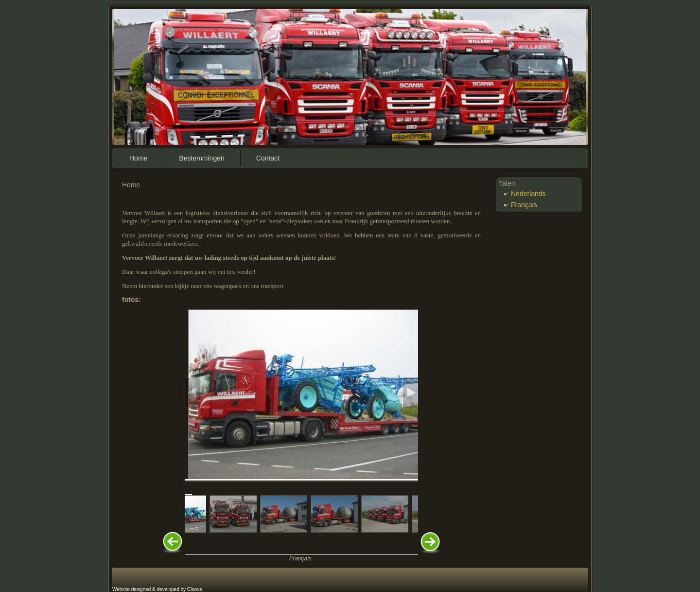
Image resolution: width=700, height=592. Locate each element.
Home (138, 158)
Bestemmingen (201, 158)
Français (300, 558)
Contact (268, 158)
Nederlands (528, 194)
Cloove (195, 589)
